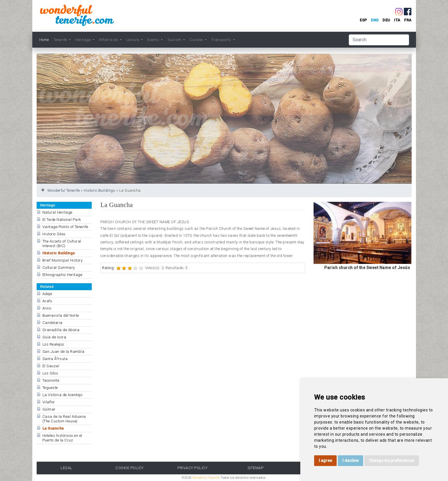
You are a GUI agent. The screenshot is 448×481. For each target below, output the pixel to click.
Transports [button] (222, 40)
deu (386, 20)
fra (408, 20)
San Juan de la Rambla (63, 352)
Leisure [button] (133, 40)
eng (375, 20)
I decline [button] (350, 461)
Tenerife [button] (61, 40)
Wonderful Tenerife (64, 190)
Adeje (47, 294)
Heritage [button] (84, 40)
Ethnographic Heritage (62, 275)
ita (397, 20)
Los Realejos (53, 344)
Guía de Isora (54, 337)
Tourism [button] (175, 40)
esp (363, 20)
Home (44, 40)
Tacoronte (51, 380)
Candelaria (53, 323)
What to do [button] (109, 40)
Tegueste (50, 388)
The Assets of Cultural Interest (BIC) (62, 244)
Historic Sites (54, 234)
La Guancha (53, 428)
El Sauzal (51, 366)
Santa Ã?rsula (55, 359)
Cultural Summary (59, 267)
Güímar (49, 409)
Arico (47, 308)
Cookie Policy (130, 468)
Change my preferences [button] (392, 461)
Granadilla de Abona (61, 330)
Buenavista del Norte (61, 315)
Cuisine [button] (197, 40)
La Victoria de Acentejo (62, 395)
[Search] (379, 40)
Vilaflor (49, 402)
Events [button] (154, 40)
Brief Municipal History (63, 260)
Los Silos (50, 373)
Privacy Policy (192, 468)
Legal (66, 468)
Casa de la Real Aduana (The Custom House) (64, 419)
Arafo (47, 301)
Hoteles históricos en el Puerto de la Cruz (62, 438)
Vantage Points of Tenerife (65, 227)
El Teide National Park (62, 220)
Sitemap (256, 468)
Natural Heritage (57, 212)
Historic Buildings (99, 190)
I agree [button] (325, 461)
